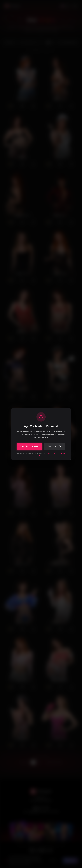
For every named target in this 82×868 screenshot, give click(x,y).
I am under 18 (55, 446)
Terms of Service (52, 454)
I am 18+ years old (30, 446)
